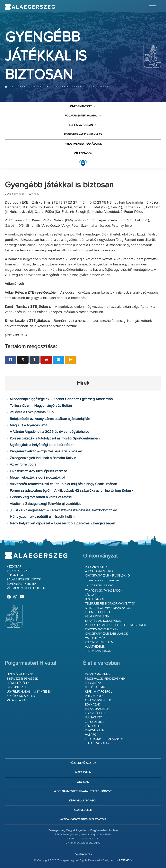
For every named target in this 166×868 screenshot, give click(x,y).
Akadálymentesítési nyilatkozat (83, 819)
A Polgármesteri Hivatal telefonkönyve (83, 791)
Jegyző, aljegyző (20, 674)
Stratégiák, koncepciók (103, 621)
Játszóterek (95, 722)
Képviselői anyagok (83, 801)
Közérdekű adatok (21, 696)
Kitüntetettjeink (98, 612)
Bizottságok (95, 599)
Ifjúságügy (93, 718)
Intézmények (94, 696)
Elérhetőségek (18, 683)
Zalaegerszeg (30, 7)
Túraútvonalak (97, 743)
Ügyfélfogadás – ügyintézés (29, 692)
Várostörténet (19, 571)
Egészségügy (95, 713)
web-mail (83, 782)
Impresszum (83, 772)
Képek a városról (98, 692)
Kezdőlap (16, 87)
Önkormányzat (81, 106)
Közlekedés (94, 726)
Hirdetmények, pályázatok (83, 144)
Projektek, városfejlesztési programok (116, 625)
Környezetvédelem (99, 642)
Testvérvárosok (98, 651)
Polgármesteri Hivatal (81, 116)
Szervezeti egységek (22, 679)
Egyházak (92, 705)
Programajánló (97, 674)
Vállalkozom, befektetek (26, 588)
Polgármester (96, 567)
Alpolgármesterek (99, 571)
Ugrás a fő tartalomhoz (151, 2)
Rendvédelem (95, 730)
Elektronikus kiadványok (104, 739)
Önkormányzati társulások (106, 634)
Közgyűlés (93, 595)
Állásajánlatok (97, 709)
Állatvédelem (95, 647)
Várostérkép (95, 638)
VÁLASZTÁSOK (83, 153)
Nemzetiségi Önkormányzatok (108, 608)
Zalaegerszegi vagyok (24, 580)
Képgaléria (15, 575)
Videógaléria (95, 687)
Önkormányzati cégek (102, 629)
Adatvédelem (83, 810)
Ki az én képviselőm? (100, 586)
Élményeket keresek (22, 584)
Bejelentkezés (83, 854)
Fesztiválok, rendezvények (105, 679)
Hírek (39, 87)
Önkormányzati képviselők (105, 576)
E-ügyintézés (17, 687)
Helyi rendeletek (97, 617)
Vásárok (92, 735)
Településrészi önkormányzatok (110, 604)
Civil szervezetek (98, 700)
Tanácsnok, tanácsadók (104, 591)
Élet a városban (81, 125)
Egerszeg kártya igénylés (83, 134)
